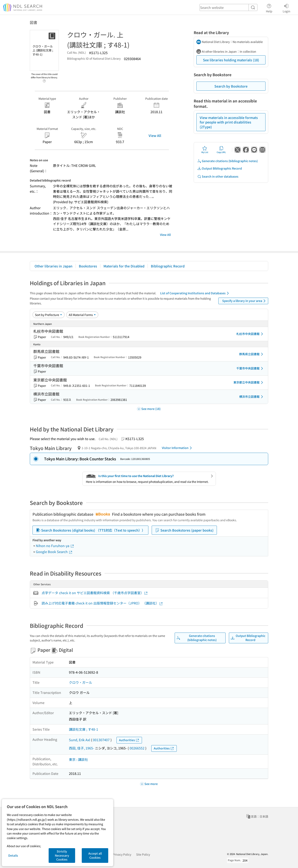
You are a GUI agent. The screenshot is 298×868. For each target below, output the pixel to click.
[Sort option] (49, 315)
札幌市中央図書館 (250, 334)
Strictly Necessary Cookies (62, 855)
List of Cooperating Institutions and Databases (195, 293)
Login (287, 8)
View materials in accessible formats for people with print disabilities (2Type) (229, 122)
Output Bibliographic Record (220, 168)
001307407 (101, 740)
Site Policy (143, 854)
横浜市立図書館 (252, 397)
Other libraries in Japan (53, 266)
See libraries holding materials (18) (231, 60)
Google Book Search (54, 552)
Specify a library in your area (245, 301)
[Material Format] (82, 315)
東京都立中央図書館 (249, 382)
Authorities (129, 740)
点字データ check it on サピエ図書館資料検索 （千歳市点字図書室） (95, 593)
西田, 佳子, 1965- (82, 748)
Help (269, 8)
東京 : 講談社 (78, 759)
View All (155, 135)
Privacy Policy (122, 854)
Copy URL (221, 150)
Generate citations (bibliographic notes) (228, 161)
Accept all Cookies (95, 855)
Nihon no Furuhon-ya (55, 546)
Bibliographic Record (168, 266)
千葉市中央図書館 (250, 368)
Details (13, 855)
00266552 (137, 748)
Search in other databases (218, 176)
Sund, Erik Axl (80, 740)
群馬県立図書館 (252, 354)
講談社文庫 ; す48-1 (84, 729)
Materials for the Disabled (124, 266)
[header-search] (228, 7)
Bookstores (88, 266)
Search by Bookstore (231, 86)
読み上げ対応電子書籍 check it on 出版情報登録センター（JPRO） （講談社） (102, 603)
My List (205, 150)
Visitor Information (178, 448)
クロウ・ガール (81, 682)
